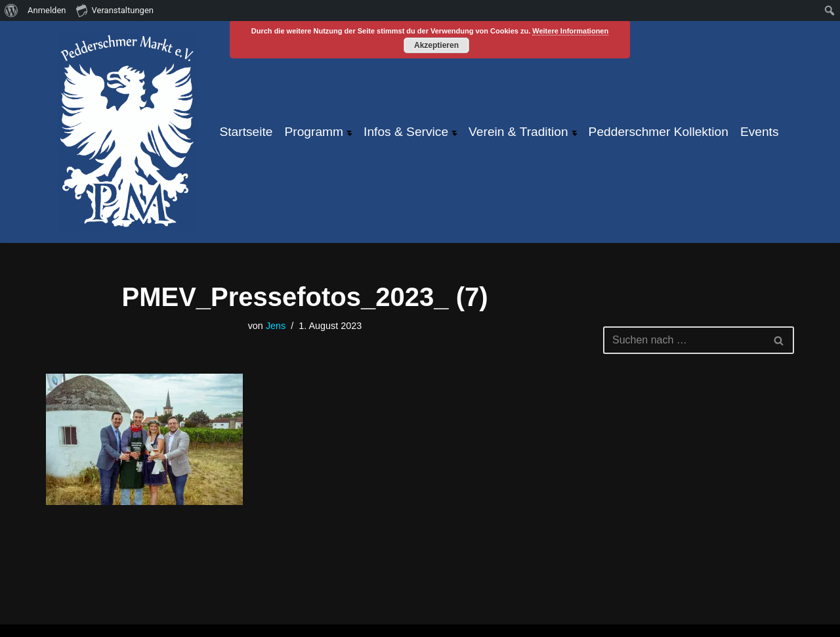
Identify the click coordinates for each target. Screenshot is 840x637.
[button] (349, 132)
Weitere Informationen (570, 31)
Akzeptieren (436, 45)
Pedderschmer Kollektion (659, 132)
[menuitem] (11, 11)
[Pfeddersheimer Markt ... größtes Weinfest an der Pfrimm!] (128, 132)
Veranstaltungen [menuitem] (115, 10)
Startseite (246, 132)
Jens (276, 326)
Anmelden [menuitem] (47, 10)
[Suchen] (684, 340)
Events (760, 132)
